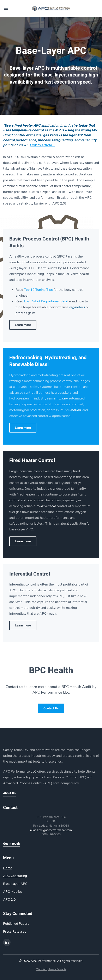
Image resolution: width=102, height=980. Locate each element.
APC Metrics (13, 892)
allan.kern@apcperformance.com (51, 830)
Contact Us (51, 708)
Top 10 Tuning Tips (38, 290)
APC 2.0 (9, 900)
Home (8, 868)
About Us (9, 793)
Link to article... (42, 145)
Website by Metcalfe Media (51, 969)
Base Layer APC (15, 884)
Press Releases (15, 932)
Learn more (23, 325)
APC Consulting (15, 876)
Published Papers (16, 924)
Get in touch (11, 844)
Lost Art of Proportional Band (46, 301)
